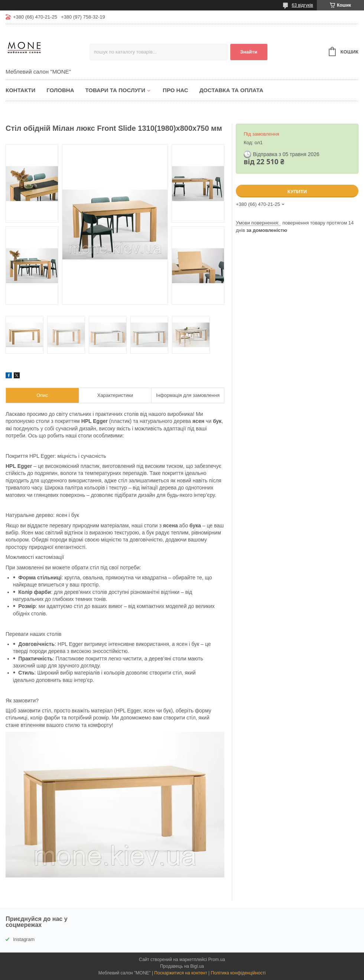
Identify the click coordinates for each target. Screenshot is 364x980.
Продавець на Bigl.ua (182, 966)
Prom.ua (217, 960)
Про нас (175, 90)
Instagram (24, 939)
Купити (297, 192)
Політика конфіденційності (238, 973)
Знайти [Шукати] (249, 52)
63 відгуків (303, 5)
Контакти (20, 90)
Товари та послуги (115, 90)
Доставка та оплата (231, 90)
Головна (60, 90)
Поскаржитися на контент (181, 973)
